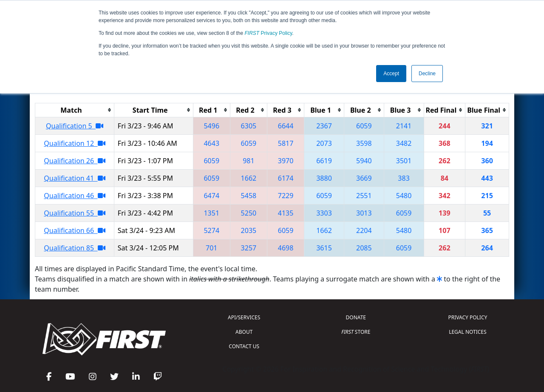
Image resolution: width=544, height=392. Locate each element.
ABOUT (244, 332)
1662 (249, 178)
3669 (364, 178)
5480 (404, 196)
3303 (324, 213)
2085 (364, 248)
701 (211, 248)
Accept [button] (391, 74)
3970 (286, 161)
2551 (364, 196)
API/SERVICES (244, 317)
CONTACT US (244, 346)
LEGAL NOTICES (468, 332)
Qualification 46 (74, 196)
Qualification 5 (75, 126)
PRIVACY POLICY (467, 317)
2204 (364, 230)
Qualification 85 (74, 248)
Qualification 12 (74, 143)
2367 (324, 126)
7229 (286, 196)
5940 (364, 161)
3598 (364, 143)
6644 (286, 126)
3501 (404, 161)
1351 (211, 213)
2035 (249, 230)
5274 (211, 230)
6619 (324, 161)
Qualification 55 (74, 213)
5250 (249, 213)
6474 (211, 196)
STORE (356, 332)
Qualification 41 (74, 178)
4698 (286, 248)
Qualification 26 (74, 161)
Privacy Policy (269, 33)
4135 (286, 213)
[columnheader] (75, 110)
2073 (324, 143)
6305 (249, 126)
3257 (249, 248)
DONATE (356, 317)
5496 (211, 126)
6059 (364, 126)
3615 (324, 248)
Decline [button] (427, 74)
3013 (364, 213)
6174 (286, 178)
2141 (404, 126)
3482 (404, 143)
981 (248, 161)
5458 (249, 196)
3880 (324, 178)
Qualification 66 (74, 230)
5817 (286, 143)
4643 (211, 143)
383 (404, 178)
